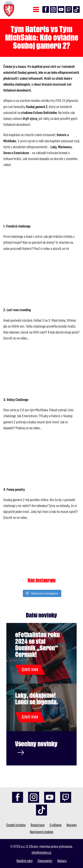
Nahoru (62, 861)
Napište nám (24, 861)
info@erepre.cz (41, 852)
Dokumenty (45, 861)
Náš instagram (42, 580)
